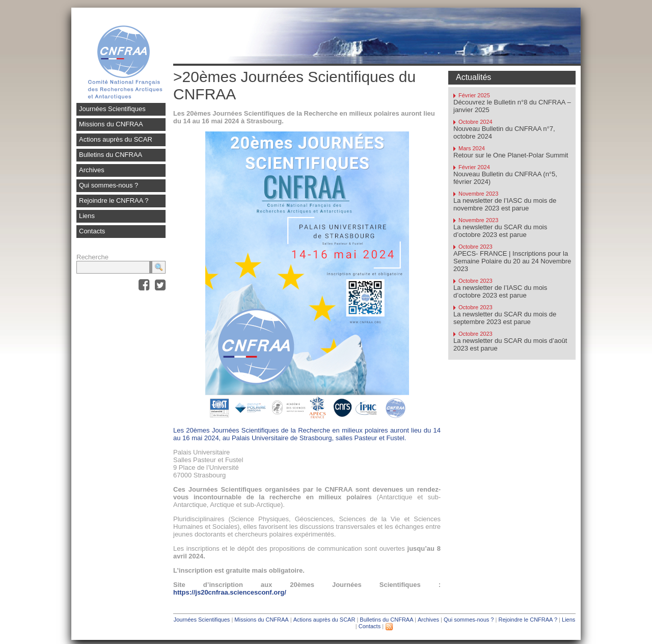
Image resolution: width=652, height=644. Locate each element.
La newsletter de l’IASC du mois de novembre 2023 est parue (505, 204)
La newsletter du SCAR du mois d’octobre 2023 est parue (500, 231)
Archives (92, 170)
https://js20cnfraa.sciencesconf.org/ (230, 592)
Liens (87, 216)
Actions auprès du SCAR (116, 139)
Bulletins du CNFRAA (111, 155)
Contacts (92, 231)
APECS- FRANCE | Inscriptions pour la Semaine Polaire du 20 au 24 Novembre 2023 (512, 261)
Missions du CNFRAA (111, 124)
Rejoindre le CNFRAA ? (114, 200)
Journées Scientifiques (112, 109)
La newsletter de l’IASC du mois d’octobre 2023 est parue (500, 291)
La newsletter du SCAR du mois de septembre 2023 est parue (505, 318)
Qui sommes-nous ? (108, 185)
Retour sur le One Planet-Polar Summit (511, 155)
